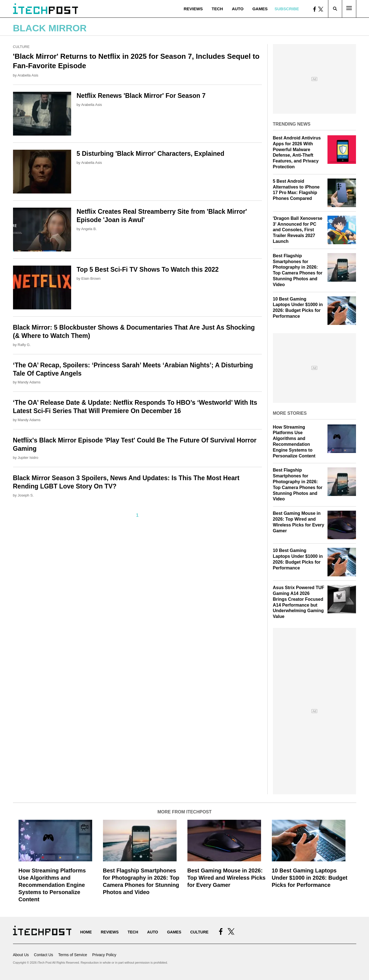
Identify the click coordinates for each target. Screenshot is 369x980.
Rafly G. (24, 345)
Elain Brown (91, 278)
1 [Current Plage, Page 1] (137, 515)
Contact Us (44, 955)
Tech (217, 9)
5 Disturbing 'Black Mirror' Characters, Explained (151, 154)
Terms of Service (73, 955)
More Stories (290, 413)
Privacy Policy (104, 955)
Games (260, 9)
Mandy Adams (29, 382)
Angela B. (89, 229)
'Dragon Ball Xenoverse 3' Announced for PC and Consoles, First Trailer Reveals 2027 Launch (298, 230)
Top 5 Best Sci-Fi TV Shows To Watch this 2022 (148, 269)
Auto (238, 9)
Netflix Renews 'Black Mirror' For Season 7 (141, 96)
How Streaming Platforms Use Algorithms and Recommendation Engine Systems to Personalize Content (52, 885)
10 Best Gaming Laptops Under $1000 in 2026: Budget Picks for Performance (310, 878)
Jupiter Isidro (28, 458)
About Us (21, 955)
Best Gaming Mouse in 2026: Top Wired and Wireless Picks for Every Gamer (227, 878)
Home (86, 932)
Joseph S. (26, 495)
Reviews (193, 9)
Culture (21, 47)
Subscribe (287, 9)
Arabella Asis (28, 75)
